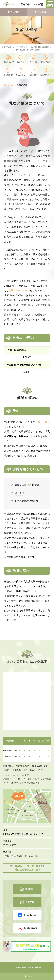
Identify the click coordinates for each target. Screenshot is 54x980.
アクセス (33, 62)
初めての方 (46, 62)
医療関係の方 (46, 75)
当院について (8, 62)
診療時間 (21, 62)
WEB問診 (40, 12)
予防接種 (33, 75)
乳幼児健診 (21, 75)
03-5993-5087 (10, 845)
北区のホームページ (19, 291)
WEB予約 (14, 12)
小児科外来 (8, 75)
